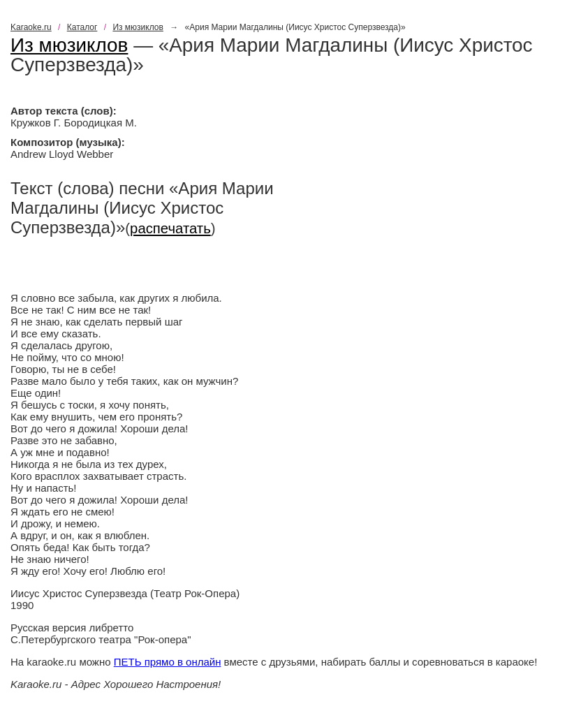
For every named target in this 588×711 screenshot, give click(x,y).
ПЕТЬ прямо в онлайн (168, 662)
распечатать (170, 228)
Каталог (82, 27)
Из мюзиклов (138, 27)
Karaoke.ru (31, 27)
